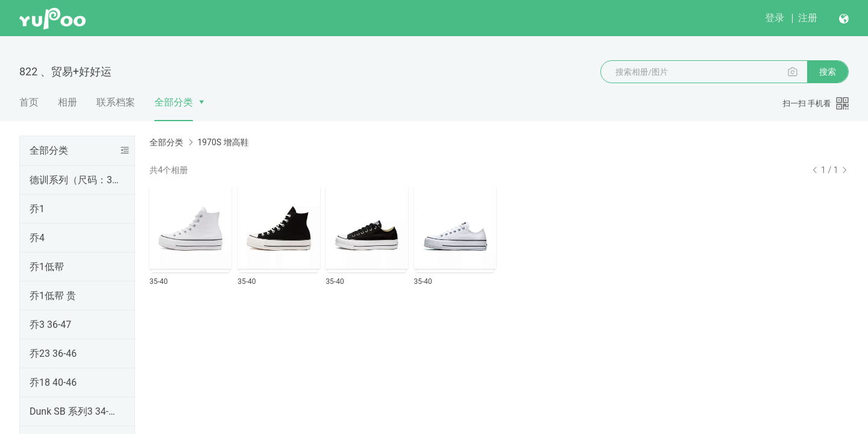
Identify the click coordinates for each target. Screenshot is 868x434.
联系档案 (116, 102)
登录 (775, 18)
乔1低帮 (47, 267)
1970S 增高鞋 (223, 142)
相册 (68, 102)
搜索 (828, 72)
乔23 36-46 (53, 354)
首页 (29, 102)
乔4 (37, 238)
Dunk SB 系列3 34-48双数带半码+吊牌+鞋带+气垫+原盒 (75, 411)
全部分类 (174, 102)
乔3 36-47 (50, 325)
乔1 (37, 209)
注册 (808, 18)
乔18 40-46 (53, 382)
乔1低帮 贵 (53, 296)
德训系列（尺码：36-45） (75, 180)
